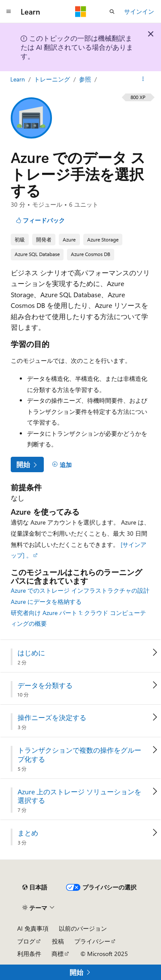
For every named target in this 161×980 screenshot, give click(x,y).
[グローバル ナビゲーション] (9, 12)
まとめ (28, 833)
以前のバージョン (83, 928)
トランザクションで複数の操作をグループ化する (79, 755)
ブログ (26, 941)
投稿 (58, 941)
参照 (86, 79)
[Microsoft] (81, 12)
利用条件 (29, 954)
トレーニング (53, 79)
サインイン (139, 11)
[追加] (62, 464)
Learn (18, 79)
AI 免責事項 (33, 928)
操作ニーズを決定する (52, 718)
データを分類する (45, 685)
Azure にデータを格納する (46, 602)
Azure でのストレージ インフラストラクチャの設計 (80, 590)
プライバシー (92, 941)
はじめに (31, 653)
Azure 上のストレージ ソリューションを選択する (79, 796)
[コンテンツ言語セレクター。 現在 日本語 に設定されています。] (35, 887)
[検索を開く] (112, 12)
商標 (58, 954)
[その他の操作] (143, 79)
